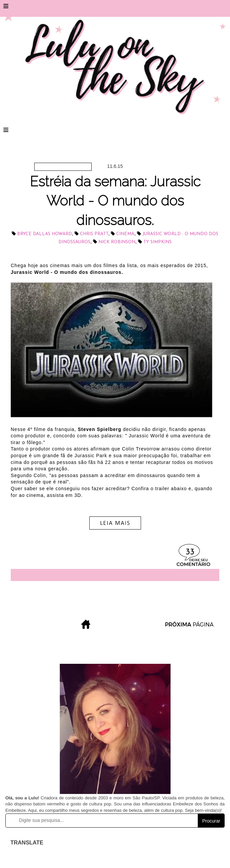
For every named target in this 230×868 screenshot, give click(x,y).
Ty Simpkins (157, 242)
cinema (125, 234)
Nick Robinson (117, 242)
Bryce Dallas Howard (44, 234)
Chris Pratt (94, 234)
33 (190, 552)
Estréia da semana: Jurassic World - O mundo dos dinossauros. (115, 201)
